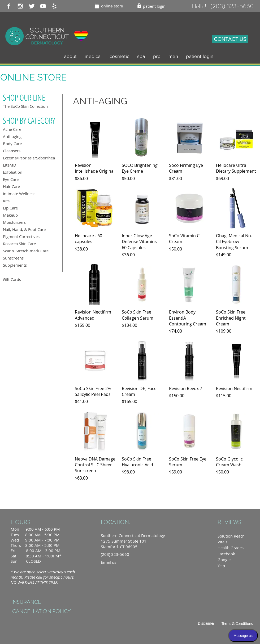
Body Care (12, 144)
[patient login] (154, 6)
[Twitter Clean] (32, 6)
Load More (166, 497)
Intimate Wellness (19, 194)
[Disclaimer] (206, 624)
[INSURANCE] (26, 602)
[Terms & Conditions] (237, 624)
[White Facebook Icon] (9, 6)
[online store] (112, 6)
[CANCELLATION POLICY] (41, 611)
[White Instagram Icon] (20, 6)
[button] (97, 6)
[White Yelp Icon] (54, 6)
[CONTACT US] (230, 39)
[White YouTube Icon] (43, 6)
